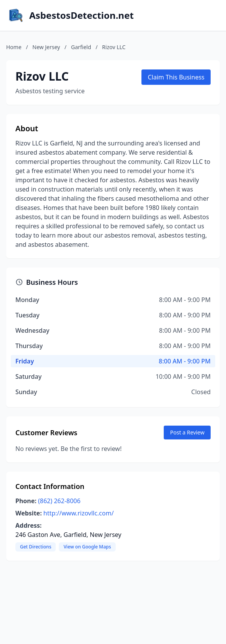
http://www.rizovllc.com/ (79, 513)
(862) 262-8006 (59, 501)
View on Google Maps (87, 547)
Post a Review (187, 432)
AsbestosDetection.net (81, 15)
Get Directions (36, 547)
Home (14, 47)
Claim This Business (176, 77)
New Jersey (46, 47)
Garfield (81, 47)
